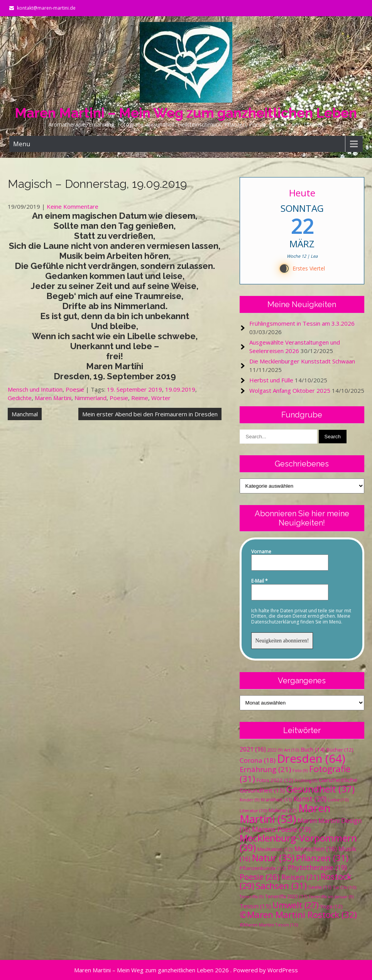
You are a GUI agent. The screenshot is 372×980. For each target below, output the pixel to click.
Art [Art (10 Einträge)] (292, 750)
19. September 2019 (134, 389)
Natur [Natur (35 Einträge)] (273, 858)
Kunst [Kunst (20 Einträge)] (310, 799)
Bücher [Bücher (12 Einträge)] (340, 750)
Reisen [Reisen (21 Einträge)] (300, 877)
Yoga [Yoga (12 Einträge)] (331, 906)
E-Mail (260, 581)
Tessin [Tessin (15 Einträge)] (255, 906)
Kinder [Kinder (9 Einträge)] (249, 800)
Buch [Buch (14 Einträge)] (313, 749)
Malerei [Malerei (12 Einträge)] (283, 810)
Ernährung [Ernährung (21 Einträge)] (265, 769)
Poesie (75, 389)
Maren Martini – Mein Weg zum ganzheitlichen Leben (186, 113)
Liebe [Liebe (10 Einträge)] (338, 800)
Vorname (261, 552)
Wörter (161, 398)
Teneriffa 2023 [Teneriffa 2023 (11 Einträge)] (286, 896)
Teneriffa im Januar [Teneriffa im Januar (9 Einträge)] (331, 897)
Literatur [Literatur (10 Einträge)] (253, 810)
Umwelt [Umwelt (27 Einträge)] (296, 905)
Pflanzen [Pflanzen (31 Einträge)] (322, 858)
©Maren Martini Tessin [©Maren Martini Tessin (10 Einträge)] (269, 925)
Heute (302, 193)
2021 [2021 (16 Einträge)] (253, 749)
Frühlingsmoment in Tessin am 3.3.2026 (302, 323)
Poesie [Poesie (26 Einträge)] (260, 877)
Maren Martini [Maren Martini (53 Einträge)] (285, 814)
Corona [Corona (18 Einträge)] (258, 760)
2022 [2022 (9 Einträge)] (275, 750)
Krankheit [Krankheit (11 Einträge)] (276, 800)
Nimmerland (90, 398)
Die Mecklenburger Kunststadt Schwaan (302, 361)
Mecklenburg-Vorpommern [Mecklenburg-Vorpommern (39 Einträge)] (298, 843)
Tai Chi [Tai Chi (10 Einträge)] (344, 887)
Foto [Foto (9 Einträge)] (300, 770)
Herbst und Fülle (271, 380)
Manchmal (25, 414)
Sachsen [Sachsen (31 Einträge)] (281, 886)
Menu (22, 144)
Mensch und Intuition (35, 389)
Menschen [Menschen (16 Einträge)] (316, 849)
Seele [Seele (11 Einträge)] (320, 887)
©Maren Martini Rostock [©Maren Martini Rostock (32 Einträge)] (298, 915)
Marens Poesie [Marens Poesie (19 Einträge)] (281, 829)
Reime (140, 398)
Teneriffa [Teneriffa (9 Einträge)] (252, 897)
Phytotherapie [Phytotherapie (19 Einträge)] (317, 867)
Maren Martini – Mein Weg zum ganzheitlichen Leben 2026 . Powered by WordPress (186, 970)
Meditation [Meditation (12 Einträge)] (275, 849)
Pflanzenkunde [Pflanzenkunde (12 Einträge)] (263, 868)
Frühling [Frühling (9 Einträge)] (306, 781)
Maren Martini (53, 398)
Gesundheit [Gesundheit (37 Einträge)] (320, 789)
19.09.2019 (180, 389)
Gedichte (20, 398)
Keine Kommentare (73, 206)
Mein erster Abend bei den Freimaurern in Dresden (150, 414)
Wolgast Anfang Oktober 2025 (290, 390)
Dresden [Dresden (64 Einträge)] (311, 759)
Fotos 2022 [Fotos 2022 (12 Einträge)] (275, 780)
